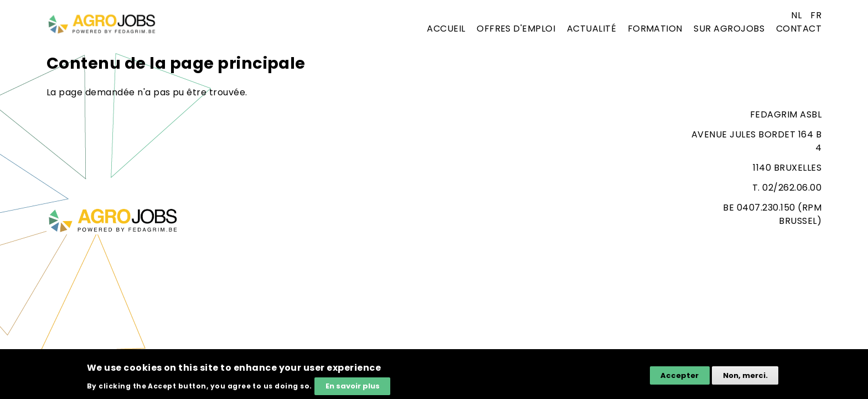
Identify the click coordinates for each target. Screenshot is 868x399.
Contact (799, 29)
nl (796, 15)
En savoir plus (353, 387)
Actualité (591, 29)
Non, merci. (745, 377)
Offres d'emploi (516, 29)
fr (816, 15)
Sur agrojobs (729, 29)
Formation (655, 29)
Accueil (446, 29)
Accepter (680, 377)
